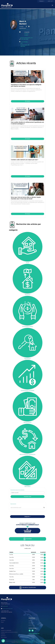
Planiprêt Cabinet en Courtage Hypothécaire (26, 641)
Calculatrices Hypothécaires (28, 588)
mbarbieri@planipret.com (26, 38)
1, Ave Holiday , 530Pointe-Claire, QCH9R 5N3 (25, 44)
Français (41, 1)
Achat (30, 620)
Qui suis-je (3, 620)
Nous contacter (4, 637)
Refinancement (31, 622)
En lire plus (27, 101)
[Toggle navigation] (52, 5)
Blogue (2, 622)
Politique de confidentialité (6, 631)
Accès (50, 1)
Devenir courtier (32, 626)
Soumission (27, 539)
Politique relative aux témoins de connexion (9, 632)
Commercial (31, 624)
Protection (3, 634)
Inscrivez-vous (27, 497)
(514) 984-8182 (25, 39)
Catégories (27, 517)
